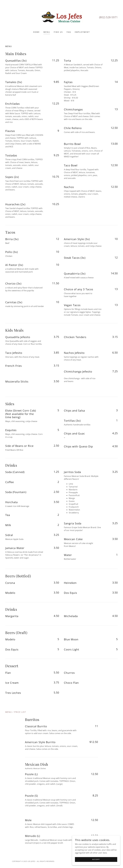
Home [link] (36, 32)
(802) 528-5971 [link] (108, 17)
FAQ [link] (69, 32)
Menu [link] (47, 32)
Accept (96, 859)
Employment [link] (82, 32)
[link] (61, 17)
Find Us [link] (58, 32)
